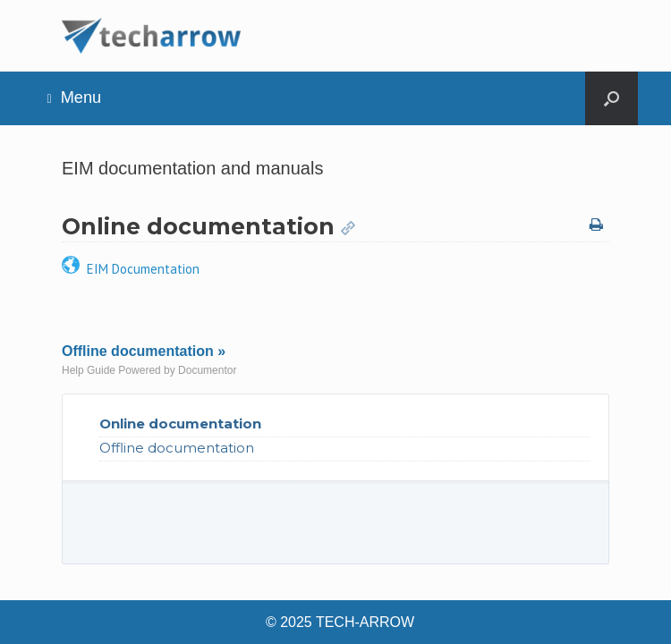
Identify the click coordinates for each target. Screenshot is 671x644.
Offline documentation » (144, 351)
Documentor (207, 370)
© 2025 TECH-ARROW (340, 622)
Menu (75, 98)
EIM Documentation (131, 269)
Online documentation (180, 424)
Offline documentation (177, 448)
